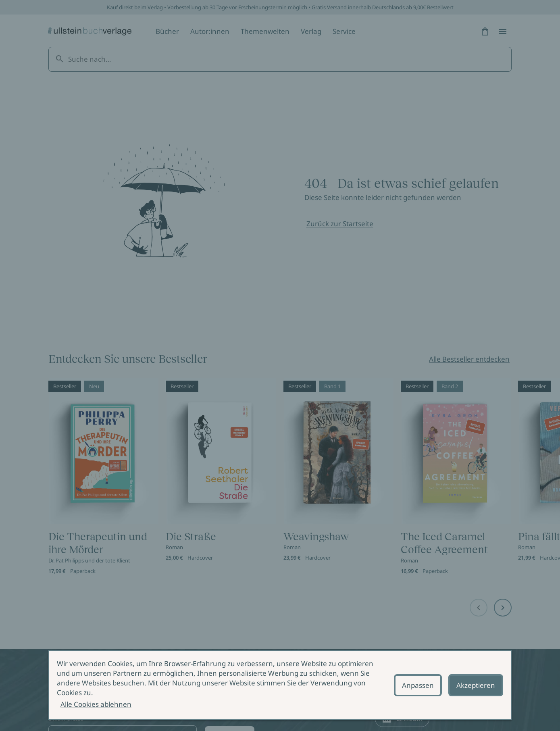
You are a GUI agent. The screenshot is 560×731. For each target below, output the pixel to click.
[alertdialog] (280, 685)
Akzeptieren (476, 685)
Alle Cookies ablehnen (96, 704)
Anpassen (418, 685)
